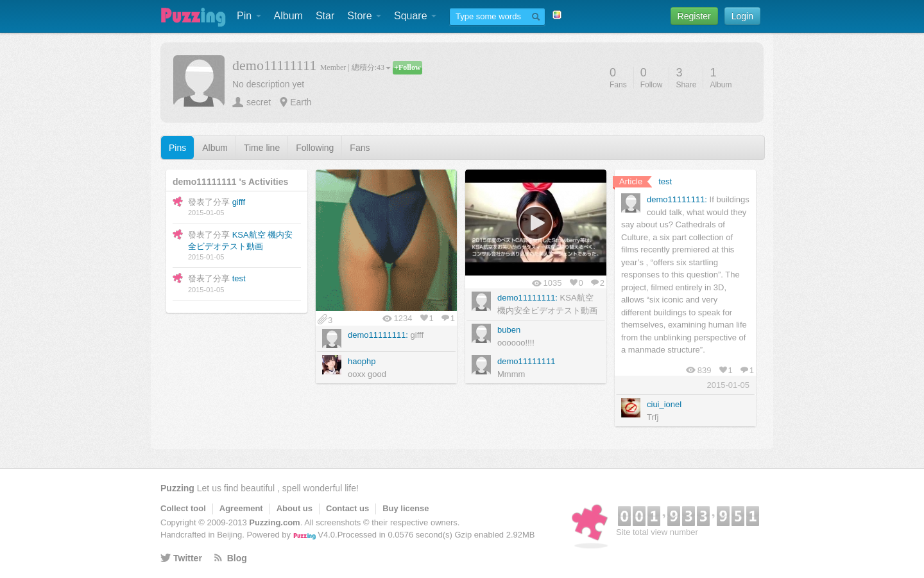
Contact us (347, 508)
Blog (237, 558)
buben (509, 330)
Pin (249, 16)
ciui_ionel (664, 404)
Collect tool (183, 508)
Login (742, 16)
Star (325, 16)
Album (288, 16)
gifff (239, 202)
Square (415, 16)
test (239, 278)
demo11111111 (526, 361)
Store (364, 16)
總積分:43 (371, 67)
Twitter (188, 558)
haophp (362, 361)
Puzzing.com (274, 522)
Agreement (241, 508)
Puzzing (177, 488)
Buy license (406, 508)
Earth (301, 102)
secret (259, 102)
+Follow (407, 67)
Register (694, 16)
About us (295, 508)
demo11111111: (378, 335)
